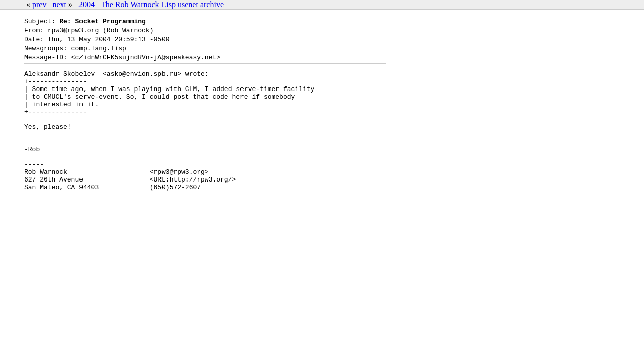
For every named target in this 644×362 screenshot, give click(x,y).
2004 (87, 4)
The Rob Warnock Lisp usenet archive (162, 4)
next (59, 4)
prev (39, 4)
